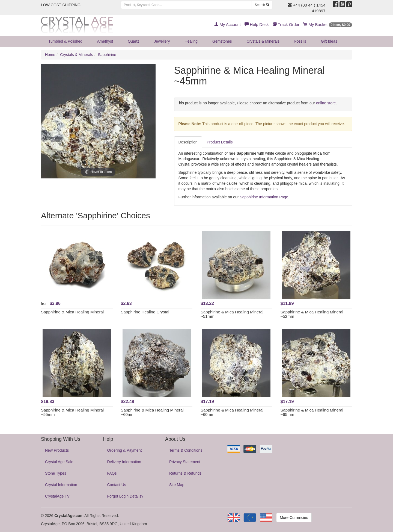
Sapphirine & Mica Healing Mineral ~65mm (312, 412)
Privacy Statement (185, 462)
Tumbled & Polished (65, 41)
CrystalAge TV (57, 496)
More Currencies (294, 518)
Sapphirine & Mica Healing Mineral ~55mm (72, 412)
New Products (57, 450)
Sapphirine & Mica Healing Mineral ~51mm (232, 314)
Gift (329, 41)
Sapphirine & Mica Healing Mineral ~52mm (312, 314)
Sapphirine (107, 55)
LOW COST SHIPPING (61, 5)
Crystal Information (61, 485)
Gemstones (222, 41)
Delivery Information (124, 462)
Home (50, 55)
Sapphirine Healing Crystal (145, 312)
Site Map (177, 485)
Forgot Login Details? (125, 496)
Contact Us (117, 485)
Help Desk (257, 24)
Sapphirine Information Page (264, 197)
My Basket (328, 24)
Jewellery (162, 41)
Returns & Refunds (185, 473)
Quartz (133, 41)
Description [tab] (188, 142)
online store (326, 103)
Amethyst (105, 41)
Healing (191, 41)
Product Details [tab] (220, 142)
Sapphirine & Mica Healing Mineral (72, 312)
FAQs (112, 473)
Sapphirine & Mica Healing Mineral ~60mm (152, 412)
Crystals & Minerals (263, 41)
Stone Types (56, 473)
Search (262, 5)
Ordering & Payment (125, 450)
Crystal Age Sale (59, 462)
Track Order (286, 24)
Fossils (300, 41)
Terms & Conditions (186, 450)
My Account (227, 24)
